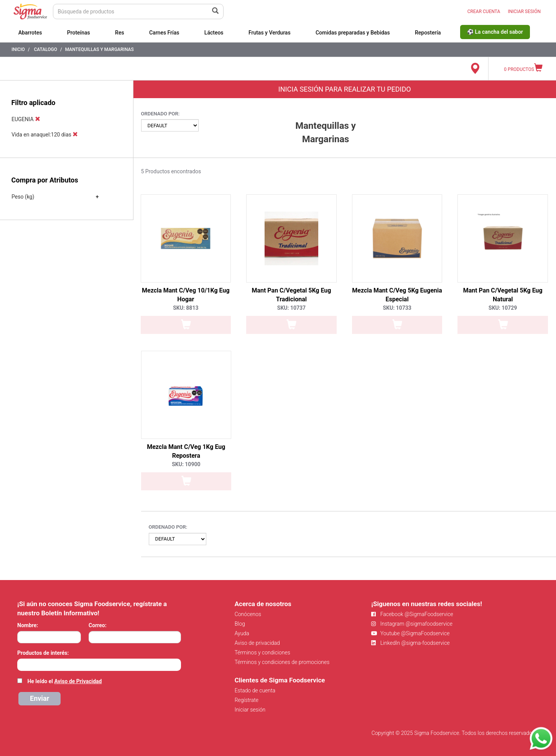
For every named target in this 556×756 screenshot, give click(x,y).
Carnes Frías (164, 33)
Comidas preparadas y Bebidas (353, 33)
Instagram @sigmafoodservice (412, 624)
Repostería (428, 33)
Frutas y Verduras (270, 33)
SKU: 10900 (186, 464)
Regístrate (247, 700)
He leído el (64, 681)
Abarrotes (30, 33)
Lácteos (214, 33)
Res (120, 33)
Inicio (18, 49)
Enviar (39, 698)
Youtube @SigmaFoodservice (410, 633)
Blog (240, 624)
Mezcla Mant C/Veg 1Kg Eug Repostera (186, 451)
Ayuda (242, 633)
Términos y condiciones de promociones (282, 662)
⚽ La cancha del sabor (495, 32)
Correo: (98, 625)
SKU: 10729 (503, 308)
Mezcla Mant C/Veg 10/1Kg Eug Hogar (186, 295)
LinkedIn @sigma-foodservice (410, 643)
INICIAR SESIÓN (524, 12)
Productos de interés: (43, 653)
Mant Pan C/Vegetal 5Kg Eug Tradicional (291, 295)
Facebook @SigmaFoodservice (412, 614)
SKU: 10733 (397, 308)
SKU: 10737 (291, 308)
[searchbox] (21, 664)
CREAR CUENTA (484, 12)
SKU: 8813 (186, 308)
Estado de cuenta (255, 690)
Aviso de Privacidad (78, 681)
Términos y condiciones (262, 652)
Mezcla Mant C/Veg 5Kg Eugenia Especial (397, 295)
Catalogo (45, 49)
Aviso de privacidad (257, 643)
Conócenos (248, 614)
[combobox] (99, 665)
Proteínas (79, 33)
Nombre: (28, 625)
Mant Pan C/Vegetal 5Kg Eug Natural (503, 295)
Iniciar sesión (250, 710)
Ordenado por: (160, 114)
